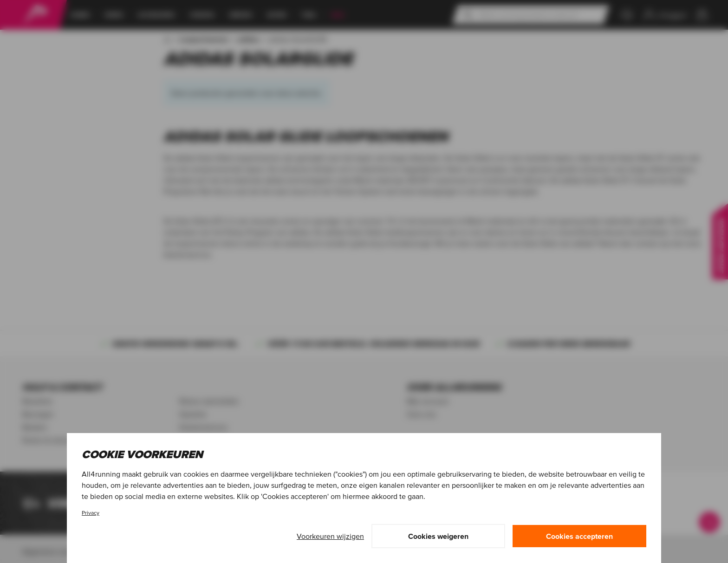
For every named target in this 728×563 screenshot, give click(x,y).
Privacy (91, 513)
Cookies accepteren (579, 536)
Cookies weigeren (438, 536)
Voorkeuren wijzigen (330, 536)
